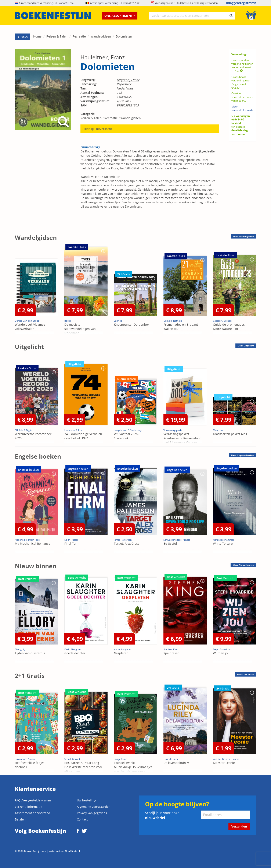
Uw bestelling (86, 800)
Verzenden (239, 826)
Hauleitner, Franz (103, 57)
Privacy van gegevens (92, 813)
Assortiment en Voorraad (32, 813)
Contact (82, 819)
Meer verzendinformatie (242, 108)
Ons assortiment (120, 16)
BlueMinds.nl (72, 851)
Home (37, 36)
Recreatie (79, 36)
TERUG (23, 37)
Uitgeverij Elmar (128, 80)
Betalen (20, 819)
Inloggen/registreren (241, 3)
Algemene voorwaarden (94, 807)
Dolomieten (124, 36)
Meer (243, 236)
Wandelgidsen (101, 36)
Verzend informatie (28, 807)
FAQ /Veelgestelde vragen (33, 800)
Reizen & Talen (57, 36)
